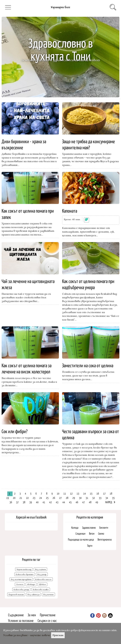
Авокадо (31, 584)
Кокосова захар (21, 589)
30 (80, 498)
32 (94, 498)
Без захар (42, 574)
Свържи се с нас (47, 620)
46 (77, 502)
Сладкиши (80, 533)
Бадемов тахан (16, 594)
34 (107, 498)
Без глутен (40, 569)
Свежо (101, 533)
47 (84, 502)
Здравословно (89, 527)
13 (78, 493)
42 (50, 502)
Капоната (70, 211)
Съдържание (16, 615)
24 (41, 498)
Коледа (75, 527)
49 (97, 502)
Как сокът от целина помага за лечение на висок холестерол (27, 368)
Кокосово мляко (41, 589)
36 (11, 502)
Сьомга (20, 584)
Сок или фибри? (15, 431)
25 (47, 498)
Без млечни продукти (21, 579)
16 (98, 493)
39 (31, 502)
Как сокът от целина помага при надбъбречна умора (88, 284)
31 (87, 498)
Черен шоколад (24, 569)
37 (17, 502)
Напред (109, 502)
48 (90, 502)
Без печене (48, 594)
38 (24, 502)
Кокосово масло (43, 579)
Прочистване (48, 615)
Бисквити (104, 527)
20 (14, 498)
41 (44, 502)
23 (34, 498)
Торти (90, 545)
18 (111, 493)
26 (54, 498)
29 (74, 498)
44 (64, 502)
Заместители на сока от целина (88, 365)
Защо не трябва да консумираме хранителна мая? (88, 144)
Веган (92, 533)
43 (57, 502)
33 (100, 498)
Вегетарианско (105, 539)
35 (113, 498)
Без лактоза (33, 594)
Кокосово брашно (25, 574)
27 (60, 498)
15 (91, 493)
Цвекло (42, 584)
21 (21, 498)
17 (104, 493)
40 (37, 502)
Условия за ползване (21, 620)
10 (58, 493)
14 (85, 493)
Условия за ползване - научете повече (27, 635)
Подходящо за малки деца (81, 539)
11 (65, 493)
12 (71, 493)
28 (67, 498)
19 (8, 498)
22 (27, 498)
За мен (32, 615)
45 (70, 502)
